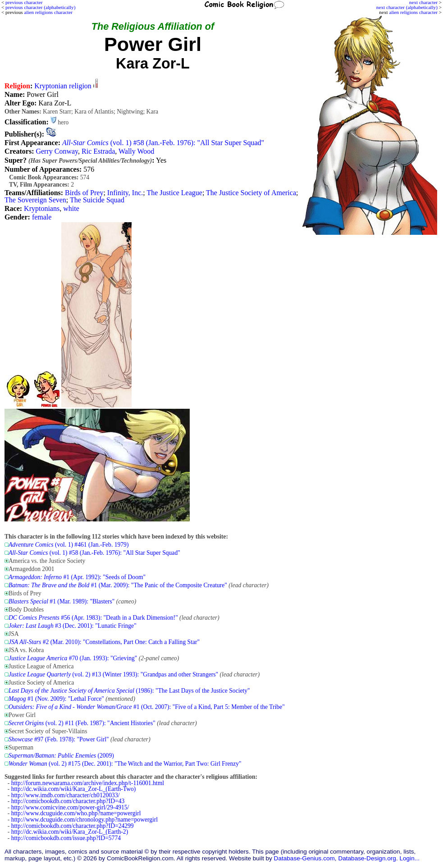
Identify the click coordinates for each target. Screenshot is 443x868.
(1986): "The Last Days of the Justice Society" (129, 691)
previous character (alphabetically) (40, 7)
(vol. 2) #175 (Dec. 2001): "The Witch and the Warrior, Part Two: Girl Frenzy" (125, 764)
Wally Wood (136, 151)
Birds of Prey (84, 193)
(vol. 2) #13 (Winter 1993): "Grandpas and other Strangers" (113, 674)
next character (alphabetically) (407, 7)
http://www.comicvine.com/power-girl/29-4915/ (70, 807)
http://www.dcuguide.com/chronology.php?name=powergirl (84, 820)
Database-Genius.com (304, 858)
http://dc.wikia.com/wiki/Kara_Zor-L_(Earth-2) (70, 832)
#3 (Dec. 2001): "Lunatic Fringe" (73, 626)
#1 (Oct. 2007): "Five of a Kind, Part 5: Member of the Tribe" (147, 707)
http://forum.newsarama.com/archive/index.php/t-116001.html (88, 783)
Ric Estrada (98, 151)
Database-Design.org (367, 858)
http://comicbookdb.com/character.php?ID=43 (68, 801)
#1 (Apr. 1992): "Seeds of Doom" (77, 577)
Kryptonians (42, 208)
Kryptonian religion (63, 86)
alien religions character (413, 12)
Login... (409, 858)
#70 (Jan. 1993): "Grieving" (73, 658)
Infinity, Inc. (125, 193)
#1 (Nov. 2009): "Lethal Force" (56, 699)
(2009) (61, 756)
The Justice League (174, 193)
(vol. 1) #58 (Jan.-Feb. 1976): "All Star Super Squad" (163, 143)
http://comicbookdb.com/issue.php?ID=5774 (66, 838)
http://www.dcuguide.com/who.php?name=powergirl (76, 813)
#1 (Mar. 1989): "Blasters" (62, 601)
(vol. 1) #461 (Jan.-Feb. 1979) (69, 545)
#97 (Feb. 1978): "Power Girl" (59, 739)
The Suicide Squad (97, 200)
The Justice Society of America (251, 193)
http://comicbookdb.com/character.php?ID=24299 (73, 826)
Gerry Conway (57, 151)
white (71, 208)
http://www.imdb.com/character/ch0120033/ (66, 795)
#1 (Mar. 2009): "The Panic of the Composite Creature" (118, 585)
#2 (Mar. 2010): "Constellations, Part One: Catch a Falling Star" (104, 642)
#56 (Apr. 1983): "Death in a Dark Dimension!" (93, 618)
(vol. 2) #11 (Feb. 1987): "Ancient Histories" (82, 723)
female (42, 217)
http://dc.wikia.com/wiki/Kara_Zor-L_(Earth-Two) (74, 789)
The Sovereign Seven (35, 200)
